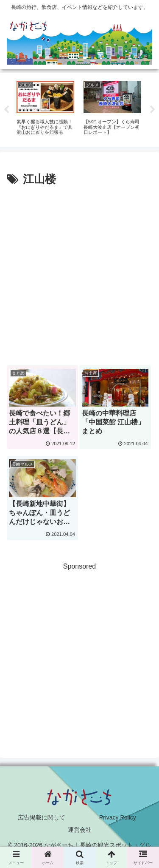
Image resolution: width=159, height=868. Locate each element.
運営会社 (80, 830)
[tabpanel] (45, 109)
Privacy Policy (118, 817)
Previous (6, 110)
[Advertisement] (79, 273)
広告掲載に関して (42, 817)
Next (153, 110)
